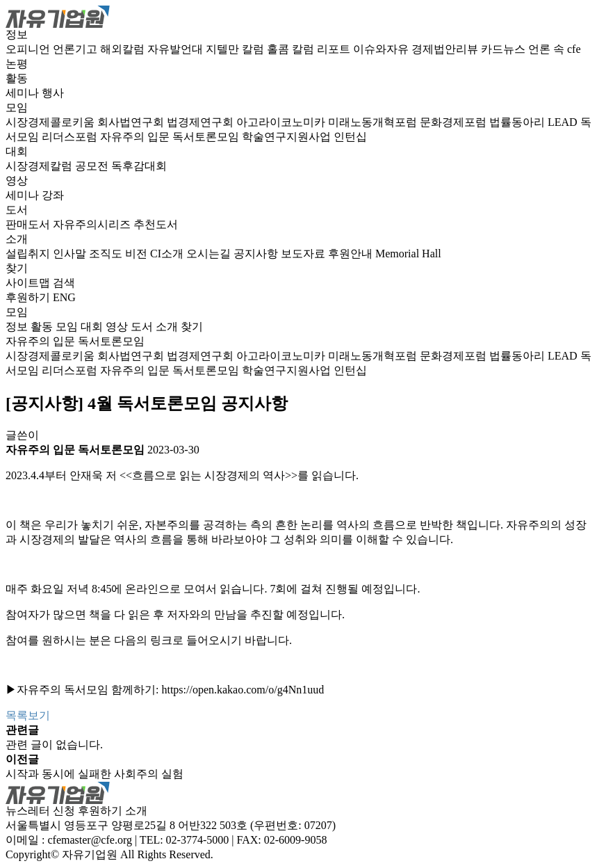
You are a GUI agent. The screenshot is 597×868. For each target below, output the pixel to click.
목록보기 (28, 715)
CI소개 (168, 254)
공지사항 (257, 254)
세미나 (24, 93)
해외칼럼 (124, 49)
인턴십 (350, 137)
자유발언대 (177, 49)
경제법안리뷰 (446, 49)
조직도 (107, 254)
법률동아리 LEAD (535, 122)
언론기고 (76, 49)
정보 (17, 34)
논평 (17, 64)
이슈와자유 (382, 49)
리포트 (335, 49)
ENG (64, 297)
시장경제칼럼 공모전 (58, 166)
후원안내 (352, 254)
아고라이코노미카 (282, 122)
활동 (17, 78)
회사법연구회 (132, 122)
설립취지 (29, 254)
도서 (17, 210)
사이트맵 (29, 283)
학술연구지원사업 (288, 137)
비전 (138, 254)
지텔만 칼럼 (236, 49)
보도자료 (304, 254)
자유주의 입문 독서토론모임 (171, 137)
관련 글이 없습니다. (54, 745)
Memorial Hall (408, 254)
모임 (17, 107)
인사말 (71, 254)
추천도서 (156, 224)
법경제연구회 (202, 122)
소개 (17, 239)
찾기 (17, 268)
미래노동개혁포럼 (374, 122)
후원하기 (28, 297)
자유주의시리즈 (93, 224)
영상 (17, 180)
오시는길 (210, 254)
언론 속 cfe (555, 49)
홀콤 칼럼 (292, 49)
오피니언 (29, 49)
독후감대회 (139, 166)
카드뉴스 (505, 49)
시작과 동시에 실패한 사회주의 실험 (95, 774)
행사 (53, 93)
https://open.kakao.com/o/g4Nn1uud (243, 690)
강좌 (53, 195)
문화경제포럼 (455, 122)
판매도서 (29, 224)
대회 (17, 151)
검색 (64, 283)
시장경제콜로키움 (51, 122)
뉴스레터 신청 (40, 811)
